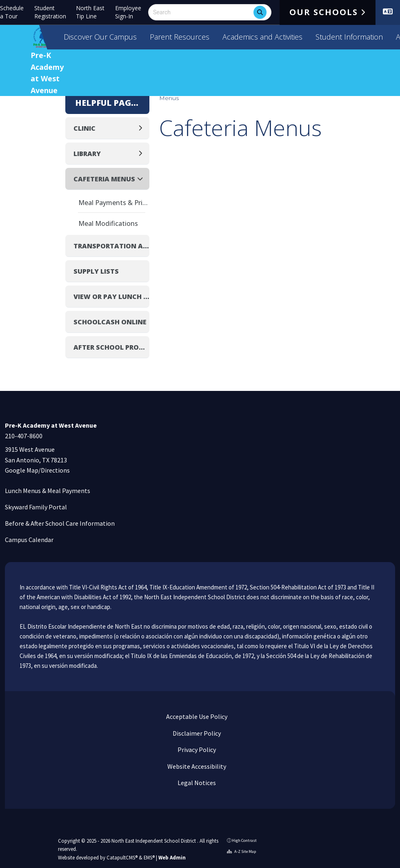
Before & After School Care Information (60, 523)
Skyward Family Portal (36, 507)
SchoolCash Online (110, 322)
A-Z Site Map (241, 851)
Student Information (349, 37)
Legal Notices (196, 783)
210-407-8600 (24, 436)
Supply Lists (96, 271)
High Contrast (244, 840)
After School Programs (111, 347)
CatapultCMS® (122, 857)
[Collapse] (142, 179)
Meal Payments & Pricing (114, 203)
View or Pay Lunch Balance (111, 297)
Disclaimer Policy (196, 733)
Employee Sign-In (128, 12)
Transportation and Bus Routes (111, 246)
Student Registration (50, 12)
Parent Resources (180, 37)
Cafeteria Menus (104, 179)
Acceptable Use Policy (196, 716)
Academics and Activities (262, 37)
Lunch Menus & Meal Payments (48, 491)
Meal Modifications (108, 223)
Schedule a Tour (12, 12)
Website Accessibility (196, 766)
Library (87, 154)
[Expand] (143, 128)
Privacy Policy (196, 750)
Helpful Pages (107, 103)
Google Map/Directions (37, 470)
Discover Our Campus (100, 37)
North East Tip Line (90, 12)
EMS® (149, 857)
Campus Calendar (29, 540)
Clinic (84, 128)
